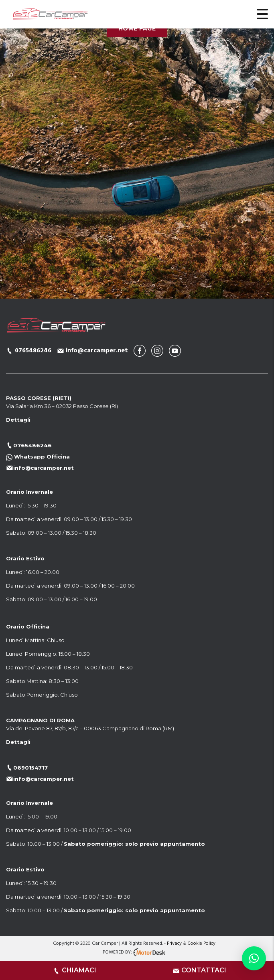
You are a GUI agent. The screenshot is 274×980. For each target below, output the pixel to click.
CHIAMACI (79, 970)
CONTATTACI (204, 970)
